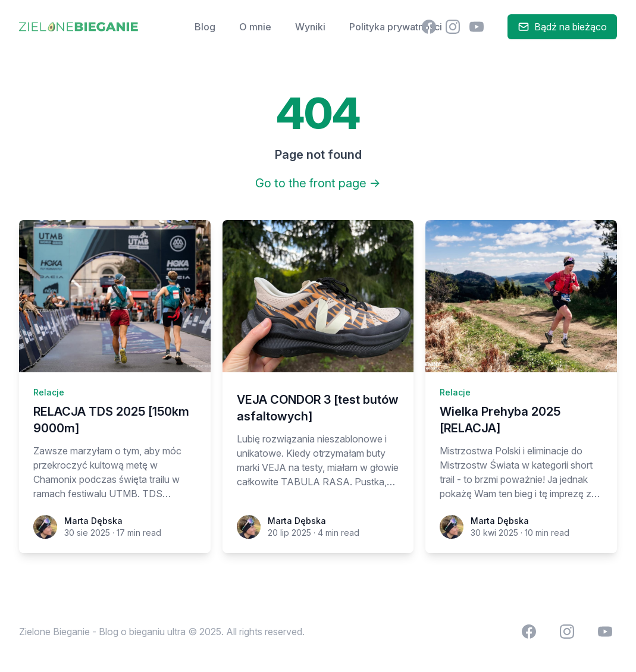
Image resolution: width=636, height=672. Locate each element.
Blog (205, 27)
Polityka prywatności (396, 27)
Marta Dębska (93, 521)
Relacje (49, 392)
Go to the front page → (318, 183)
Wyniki (310, 27)
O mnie (255, 27)
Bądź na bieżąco (562, 27)
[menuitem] (429, 27)
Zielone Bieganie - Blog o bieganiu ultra (102, 632)
